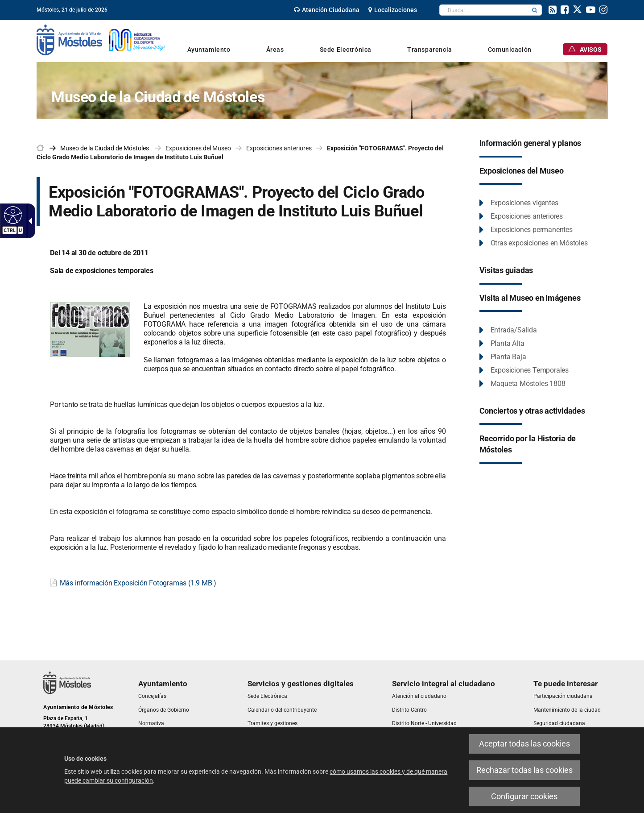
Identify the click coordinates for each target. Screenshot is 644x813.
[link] (327, 10)
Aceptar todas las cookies (524, 744)
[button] (535, 10)
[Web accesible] (12, 215)
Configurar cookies (524, 796)
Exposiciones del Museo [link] (198, 148)
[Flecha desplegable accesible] (29, 221)
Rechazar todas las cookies (524, 770)
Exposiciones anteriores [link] (279, 148)
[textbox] (484, 10)
